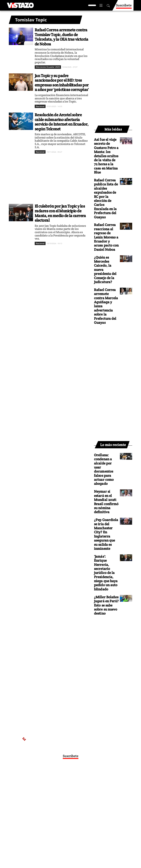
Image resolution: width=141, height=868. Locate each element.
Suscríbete (124, 7)
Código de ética (67, 804)
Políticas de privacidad (55, 800)
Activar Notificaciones (70, 779)
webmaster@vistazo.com (67, 790)
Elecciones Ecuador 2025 (48, 67)
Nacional (40, 106)
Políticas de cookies (81, 800)
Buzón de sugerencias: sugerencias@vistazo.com (67, 808)
